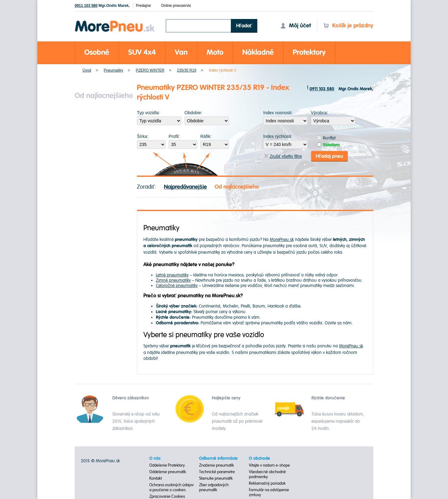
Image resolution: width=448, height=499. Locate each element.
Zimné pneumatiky (173, 280)
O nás (155, 459)
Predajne (143, 6)
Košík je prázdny (348, 26)
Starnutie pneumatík (216, 478)
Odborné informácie (218, 459)
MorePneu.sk (282, 240)
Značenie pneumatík (217, 465)
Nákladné (258, 52)
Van (181, 52)
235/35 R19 (187, 70)
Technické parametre (217, 472)
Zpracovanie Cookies (167, 497)
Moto (215, 52)
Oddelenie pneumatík (168, 472)
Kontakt (156, 478)
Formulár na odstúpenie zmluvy (269, 492)
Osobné (97, 52)
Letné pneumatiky (172, 275)
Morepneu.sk (115, 22)
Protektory (309, 52)
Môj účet (296, 26)
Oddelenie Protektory (167, 465)
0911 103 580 (86, 6)
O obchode (259, 459)
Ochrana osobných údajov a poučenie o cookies (172, 487)
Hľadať (244, 26)
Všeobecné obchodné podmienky (268, 474)
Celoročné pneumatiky (177, 286)
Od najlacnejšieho (237, 187)
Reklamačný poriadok (267, 483)
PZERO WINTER (150, 70)
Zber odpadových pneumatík (214, 487)
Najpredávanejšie (185, 187)
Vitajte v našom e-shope (270, 465)
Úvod (87, 70)
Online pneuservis (176, 6)
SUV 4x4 (142, 52)
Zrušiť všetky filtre (283, 156)
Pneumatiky (113, 70)
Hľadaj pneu (329, 156)
